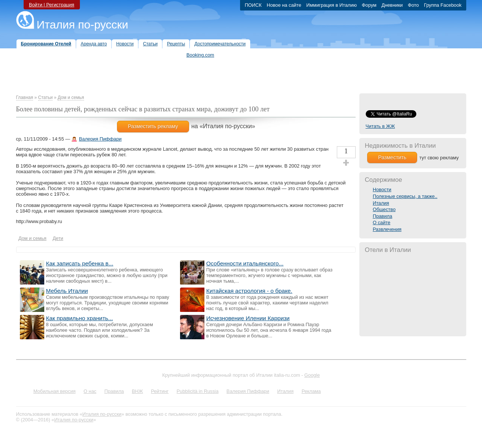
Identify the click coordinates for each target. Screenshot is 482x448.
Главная (25, 97)
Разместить (392, 157)
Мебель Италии (67, 291)
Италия (381, 203)
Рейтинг (160, 391)
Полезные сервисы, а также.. (405, 196)
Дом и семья (71, 97)
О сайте (382, 223)
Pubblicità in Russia (198, 391)
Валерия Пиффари (100, 139)
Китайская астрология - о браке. (249, 291)
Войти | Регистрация (52, 5)
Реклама (311, 391)
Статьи (46, 97)
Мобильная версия (55, 391)
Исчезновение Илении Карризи (248, 318)
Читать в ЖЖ (380, 126)
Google (312, 375)
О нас (90, 391)
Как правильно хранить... (80, 318)
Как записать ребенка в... (80, 263)
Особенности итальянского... (245, 263)
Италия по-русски (83, 25)
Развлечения (387, 229)
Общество (384, 209)
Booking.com (200, 55)
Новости (382, 190)
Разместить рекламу (153, 126)
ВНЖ (138, 391)
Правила (383, 216)
